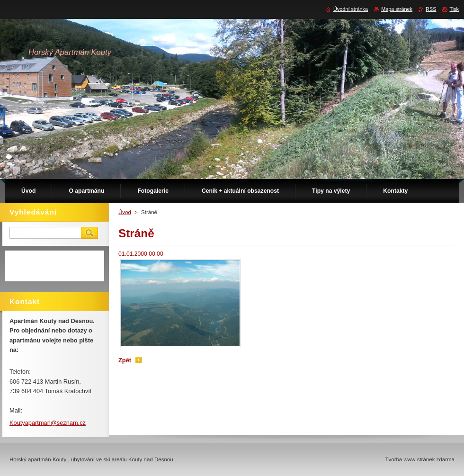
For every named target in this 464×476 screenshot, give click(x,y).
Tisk (454, 9)
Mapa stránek (397, 9)
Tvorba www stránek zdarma (420, 459)
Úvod (125, 212)
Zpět (125, 360)
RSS (431, 9)
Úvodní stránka (351, 9)
